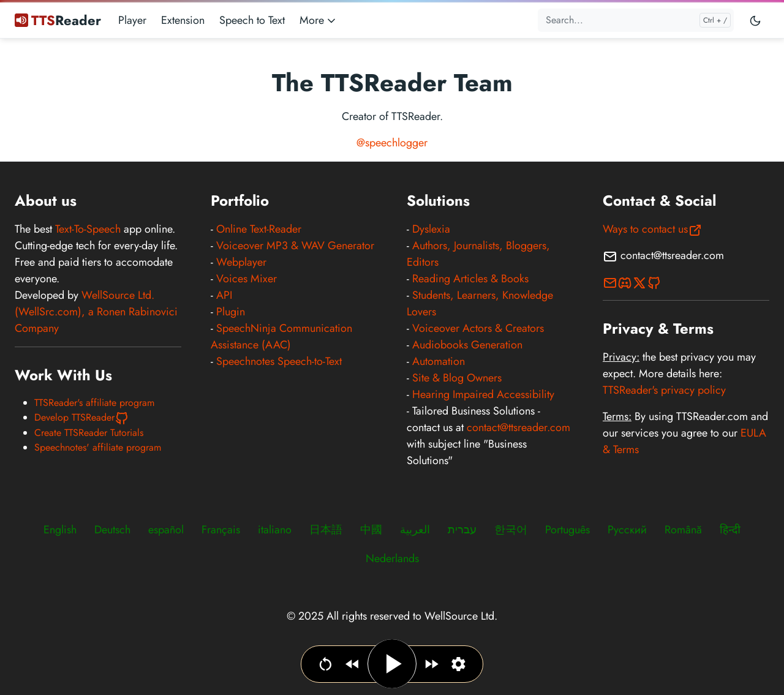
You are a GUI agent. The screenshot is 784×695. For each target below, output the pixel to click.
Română (683, 530)
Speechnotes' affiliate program (98, 447)
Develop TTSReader (82, 417)
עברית (462, 530)
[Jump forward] (432, 664)
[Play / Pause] (392, 664)
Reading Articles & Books (470, 279)
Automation (439, 361)
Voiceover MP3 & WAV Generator (295, 246)
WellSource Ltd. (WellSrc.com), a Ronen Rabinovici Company (96, 312)
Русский (627, 530)
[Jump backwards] (352, 664)
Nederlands (392, 558)
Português (567, 530)
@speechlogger (392, 143)
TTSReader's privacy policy (664, 390)
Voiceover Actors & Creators (478, 328)
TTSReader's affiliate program (94, 403)
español (166, 530)
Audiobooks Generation (467, 345)
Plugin (231, 312)
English (60, 530)
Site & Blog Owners (457, 378)
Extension (183, 20)
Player (132, 20)
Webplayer (241, 262)
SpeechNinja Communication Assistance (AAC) (281, 336)
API (224, 295)
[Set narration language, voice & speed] (458, 664)
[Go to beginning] (326, 664)
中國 (371, 530)
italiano (275, 530)
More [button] (318, 20)
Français (221, 530)
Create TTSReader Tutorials (89, 433)
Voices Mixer (247, 279)
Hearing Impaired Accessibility (483, 394)
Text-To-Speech (88, 229)
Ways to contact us (653, 229)
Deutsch (112, 530)
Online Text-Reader (259, 229)
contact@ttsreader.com (518, 427)
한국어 (511, 530)
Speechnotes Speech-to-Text (279, 361)
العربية (415, 530)
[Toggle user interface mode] (755, 20)
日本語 (326, 530)
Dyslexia (431, 229)
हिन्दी (730, 530)
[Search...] (636, 20)
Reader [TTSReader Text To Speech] (58, 20)
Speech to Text (252, 20)
